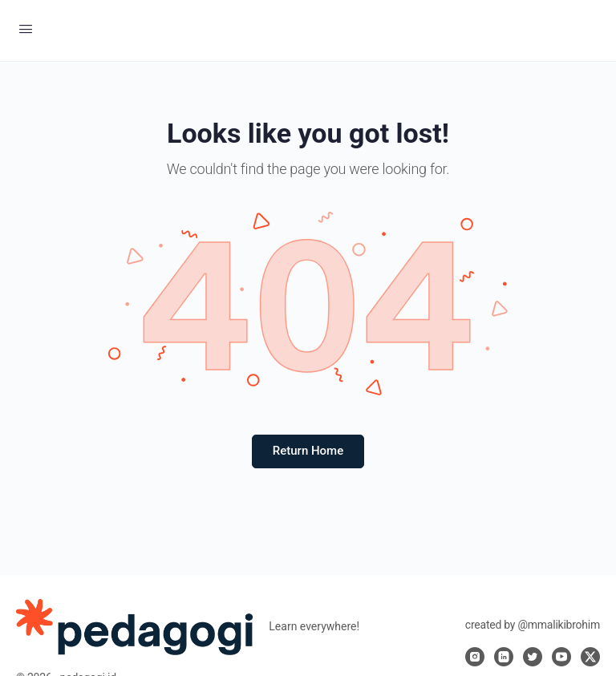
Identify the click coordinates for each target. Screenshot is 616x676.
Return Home (308, 451)
